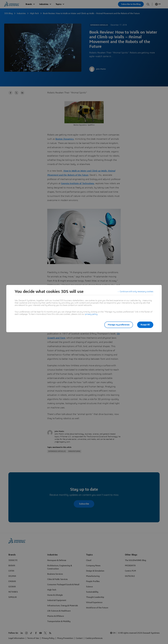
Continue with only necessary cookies (136, 292)
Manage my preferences (119, 325)
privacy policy (91, 314)
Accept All (145, 325)
